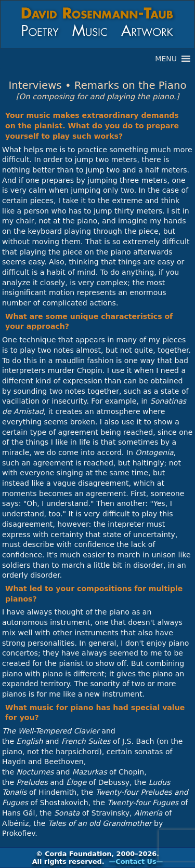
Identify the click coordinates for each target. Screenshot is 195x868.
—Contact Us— (136, 862)
